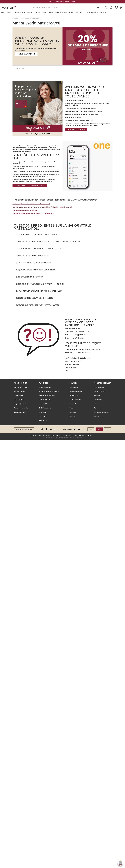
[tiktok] (55, 429)
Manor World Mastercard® (47, 396)
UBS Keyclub (43, 404)
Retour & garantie (19, 391)
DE (91, 429)
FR (100, 7)
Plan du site (46, 435)
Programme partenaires (21, 408)
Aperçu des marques (86, 435)
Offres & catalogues (45, 387)
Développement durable (101, 412)
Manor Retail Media (20, 412)
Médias (96, 416)
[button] (3, 12)
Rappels (72, 408)
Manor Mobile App (45, 400)
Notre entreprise (99, 387)
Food (96, 404)
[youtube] (51, 429)
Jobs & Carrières (99, 391)
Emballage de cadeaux (77, 391)
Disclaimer (75, 435)
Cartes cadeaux (74, 387)
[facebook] (47, 429)
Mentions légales (36, 435)
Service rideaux (74, 396)
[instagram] (42, 429)
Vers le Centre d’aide (24, 429)
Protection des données (63, 435)
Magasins (97, 396)
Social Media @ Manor (46, 408)
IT (108, 429)
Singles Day (43, 412)
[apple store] (75, 429)
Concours (72, 416)
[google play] (79, 429)
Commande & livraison (21, 387)
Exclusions (73, 412)
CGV (53, 435)
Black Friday (43, 416)
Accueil (15, 18)
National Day (43, 421)
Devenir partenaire (75, 400)
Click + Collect (18, 396)
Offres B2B (73, 404)
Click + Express (19, 400)
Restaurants (98, 408)
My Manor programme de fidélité (49, 391)
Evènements (98, 400)
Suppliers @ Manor (20, 404)
